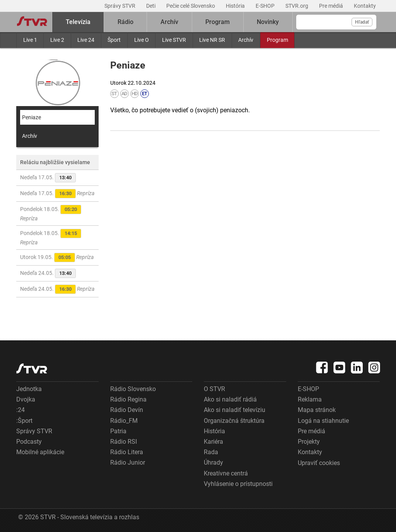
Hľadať (362, 22)
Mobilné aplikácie (40, 452)
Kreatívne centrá (226, 473)
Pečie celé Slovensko (191, 6)
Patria (118, 431)
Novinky (268, 22)
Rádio (125, 22)
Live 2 (57, 40)
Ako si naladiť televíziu (235, 410)
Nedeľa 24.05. (48, 273)
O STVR (214, 389)
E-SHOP (266, 6)
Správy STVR (120, 6)
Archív (246, 40)
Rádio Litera (127, 452)
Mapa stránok (317, 410)
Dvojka (26, 399)
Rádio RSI (124, 442)
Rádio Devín (127, 410)
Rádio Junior (128, 462)
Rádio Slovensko (133, 389)
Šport (114, 40)
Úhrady (213, 462)
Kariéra (213, 442)
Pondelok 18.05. (51, 213)
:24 (20, 410)
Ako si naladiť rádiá (230, 399)
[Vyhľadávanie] (336, 22)
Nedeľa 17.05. (48, 178)
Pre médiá (332, 6)
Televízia (78, 22)
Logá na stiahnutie (323, 421)
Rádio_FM (124, 421)
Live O (142, 40)
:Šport (24, 421)
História (236, 6)
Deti (151, 6)
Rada (211, 452)
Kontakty (365, 6)
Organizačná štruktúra (234, 421)
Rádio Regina (128, 399)
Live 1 (30, 40)
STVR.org (297, 6)
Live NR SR (212, 40)
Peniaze (32, 117)
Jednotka (29, 389)
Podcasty (29, 442)
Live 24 (86, 40)
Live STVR (174, 40)
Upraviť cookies (319, 463)
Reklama (310, 399)
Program (277, 40)
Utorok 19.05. (57, 257)
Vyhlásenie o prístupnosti (238, 484)
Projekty (309, 442)
